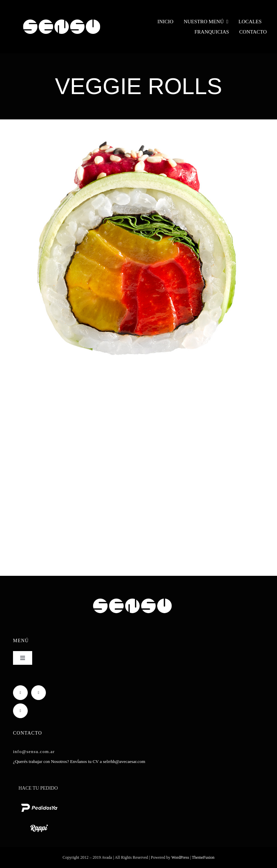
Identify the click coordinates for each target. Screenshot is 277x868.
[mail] (20, 711)
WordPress (181, 857)
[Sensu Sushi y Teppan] (62, 16)
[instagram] (39, 693)
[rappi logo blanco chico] (39, 824)
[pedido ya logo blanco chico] (39, 803)
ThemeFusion (203, 857)
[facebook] (20, 693)
